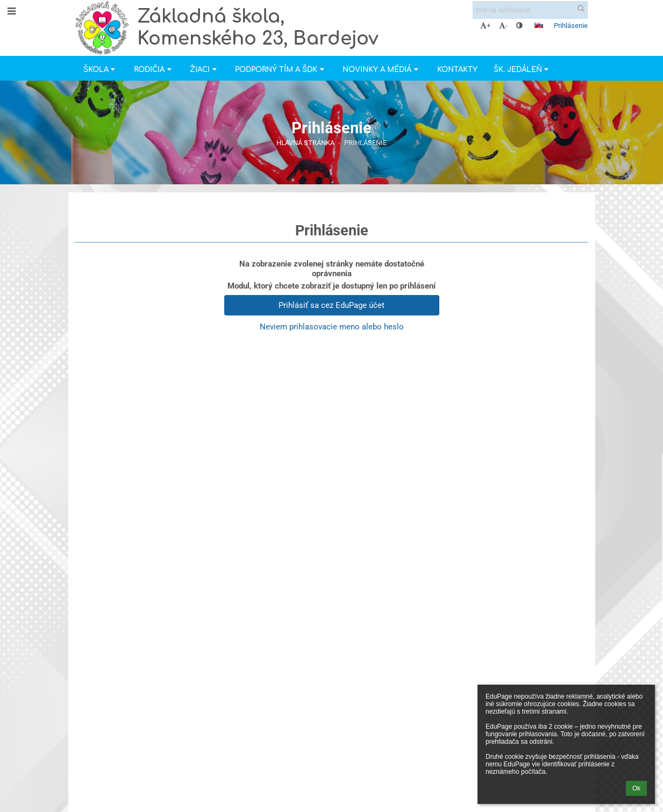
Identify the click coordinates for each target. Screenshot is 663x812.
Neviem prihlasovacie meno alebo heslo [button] (332, 327)
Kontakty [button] (457, 70)
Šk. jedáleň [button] (522, 70)
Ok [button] (636, 788)
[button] (539, 25)
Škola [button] (101, 70)
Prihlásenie (571, 26)
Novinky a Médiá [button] (382, 70)
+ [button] (485, 26)
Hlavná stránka (305, 143)
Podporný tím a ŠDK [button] (281, 70)
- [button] (503, 26)
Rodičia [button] (154, 70)
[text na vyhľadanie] (530, 10)
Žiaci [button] (204, 70)
